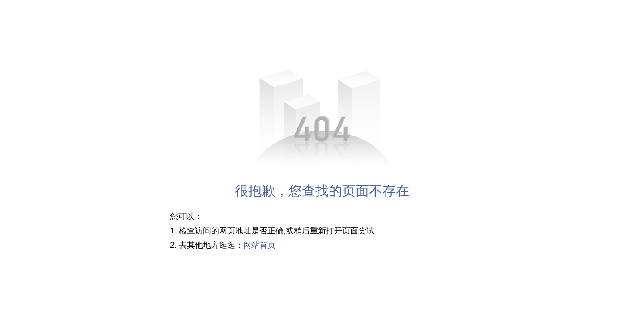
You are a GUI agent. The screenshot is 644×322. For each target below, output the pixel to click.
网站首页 (259, 245)
